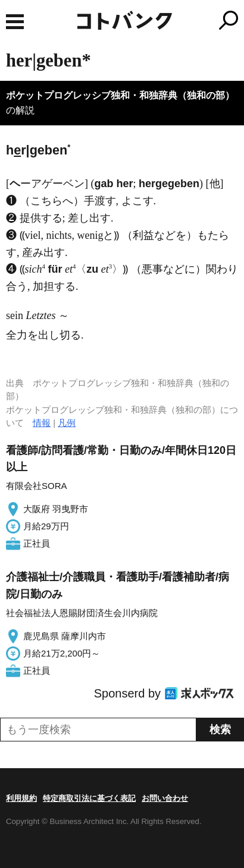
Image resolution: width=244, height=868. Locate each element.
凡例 (67, 423)
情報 (42, 423)
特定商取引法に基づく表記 (89, 798)
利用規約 (21, 798)
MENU (15, 22)
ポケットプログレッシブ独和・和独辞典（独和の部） (120, 95)
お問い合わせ (165, 798)
